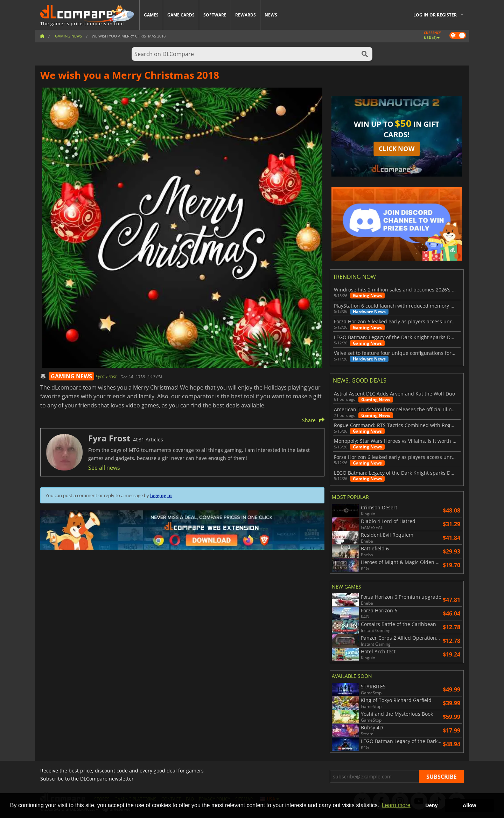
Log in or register (435, 15)
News (271, 15)
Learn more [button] (396, 805)
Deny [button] (431, 805)
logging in (161, 495)
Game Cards (181, 15)
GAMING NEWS (71, 376)
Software (215, 15)
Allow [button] (469, 805)
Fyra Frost (107, 376)
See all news (104, 468)
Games (151, 15)
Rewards (246, 15)
